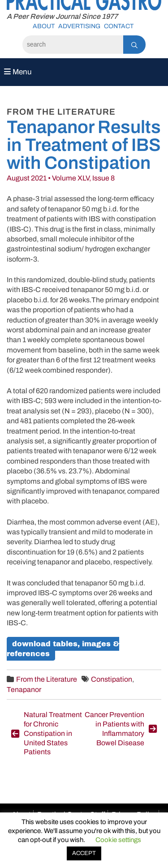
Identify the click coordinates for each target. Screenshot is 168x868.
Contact (119, 26)
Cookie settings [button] (118, 840)
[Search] (73, 45)
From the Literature (47, 679)
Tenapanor (24, 690)
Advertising (79, 26)
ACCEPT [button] (84, 853)
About (44, 26)
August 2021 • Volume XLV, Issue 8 (61, 178)
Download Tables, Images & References (63, 649)
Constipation (112, 679)
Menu (18, 72)
